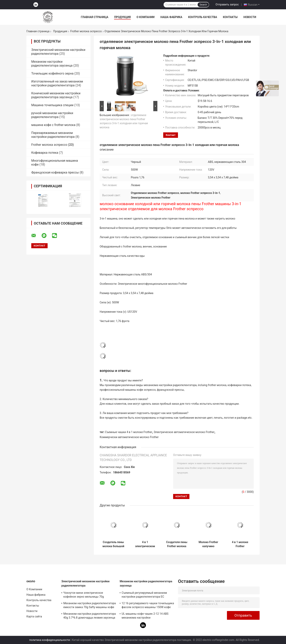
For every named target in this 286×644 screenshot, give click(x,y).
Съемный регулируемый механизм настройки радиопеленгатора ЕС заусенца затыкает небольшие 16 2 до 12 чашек (146, 595)
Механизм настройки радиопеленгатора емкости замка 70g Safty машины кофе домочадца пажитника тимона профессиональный (90, 606)
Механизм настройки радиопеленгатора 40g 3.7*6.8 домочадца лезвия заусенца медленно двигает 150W (90, 616)
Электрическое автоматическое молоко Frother (184, 432)
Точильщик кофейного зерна (52, 73)
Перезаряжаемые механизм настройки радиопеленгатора (53, 135)
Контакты (230, 17)
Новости (250, 17)
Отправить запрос (227, 4)
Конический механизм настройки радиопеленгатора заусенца (56, 95)
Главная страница (95, 17)
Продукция (122, 17)
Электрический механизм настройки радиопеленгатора (58, 52)
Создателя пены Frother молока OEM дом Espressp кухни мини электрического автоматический (177, 544)
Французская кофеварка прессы (55, 172)
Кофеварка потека (45, 153)
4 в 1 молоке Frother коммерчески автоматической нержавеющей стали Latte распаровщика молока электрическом (240, 544)
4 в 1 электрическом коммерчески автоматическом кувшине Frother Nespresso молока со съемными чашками (145, 544)
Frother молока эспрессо (86, 31)
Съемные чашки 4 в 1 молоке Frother (129, 432)
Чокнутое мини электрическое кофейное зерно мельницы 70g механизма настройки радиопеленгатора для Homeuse (84, 595)
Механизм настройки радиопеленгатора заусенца (52, 64)
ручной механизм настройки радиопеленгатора (52, 115)
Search (203, 5)
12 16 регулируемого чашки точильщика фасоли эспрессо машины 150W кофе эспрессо (148, 606)
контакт (171, 135)
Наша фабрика (171, 17)
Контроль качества (203, 17)
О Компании (146, 17)
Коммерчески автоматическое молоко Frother (129, 437)
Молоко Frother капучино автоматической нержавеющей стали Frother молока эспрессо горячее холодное (208, 544)
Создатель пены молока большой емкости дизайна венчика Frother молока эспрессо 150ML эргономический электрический (113, 544)
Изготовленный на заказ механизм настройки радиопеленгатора (57, 83)
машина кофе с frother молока (53, 125)
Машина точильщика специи (52, 105)
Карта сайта (34, 616)
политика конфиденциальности (50, 640)
